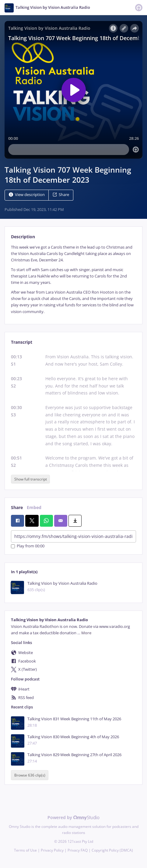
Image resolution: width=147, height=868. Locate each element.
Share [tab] (17, 507)
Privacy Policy (52, 850)
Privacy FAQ (78, 850)
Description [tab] (23, 237)
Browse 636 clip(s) (30, 775)
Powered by (73, 817)
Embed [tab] (34, 507)
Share (61, 195)
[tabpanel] (73, 280)
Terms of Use (25, 850)
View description (27, 195)
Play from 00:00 (28, 546)
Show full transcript (31, 479)
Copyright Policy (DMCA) (112, 850)
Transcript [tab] (22, 342)
